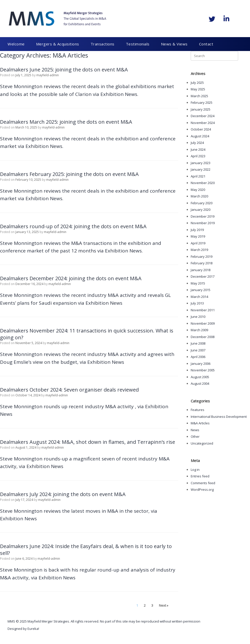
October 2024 (201, 129)
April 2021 (198, 176)
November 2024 (203, 123)
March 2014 (199, 297)
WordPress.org (202, 490)
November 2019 (203, 223)
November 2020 (203, 183)
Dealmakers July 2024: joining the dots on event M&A (63, 494)
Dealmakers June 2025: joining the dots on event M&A (64, 70)
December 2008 (203, 337)
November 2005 (203, 370)
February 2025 (202, 102)
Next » (164, 605)
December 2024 (203, 116)
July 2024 (197, 143)
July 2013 (197, 303)
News (195, 430)
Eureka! (33, 629)
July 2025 (197, 83)
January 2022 (201, 169)
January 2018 (201, 270)
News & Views (174, 44)
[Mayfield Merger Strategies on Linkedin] (226, 19)
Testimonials (138, 44)
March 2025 (199, 96)
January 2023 (201, 163)
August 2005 (200, 377)
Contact (206, 44)
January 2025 (201, 109)
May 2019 (198, 236)
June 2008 (198, 343)
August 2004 (200, 383)
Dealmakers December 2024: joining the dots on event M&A (71, 278)
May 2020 (198, 190)
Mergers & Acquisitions (58, 44)
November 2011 (203, 310)
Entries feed (200, 476)
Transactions (103, 44)
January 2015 (201, 290)
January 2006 (201, 364)
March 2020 (199, 196)
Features (198, 410)
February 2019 (202, 256)
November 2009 (203, 323)
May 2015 (198, 283)
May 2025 (198, 89)
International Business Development (219, 417)
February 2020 (202, 203)
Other (195, 436)
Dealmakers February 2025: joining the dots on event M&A (69, 174)
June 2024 (198, 149)
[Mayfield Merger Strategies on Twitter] (212, 19)
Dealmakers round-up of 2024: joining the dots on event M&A (73, 226)
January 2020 (201, 210)
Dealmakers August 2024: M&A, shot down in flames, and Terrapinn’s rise (88, 442)
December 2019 (203, 216)
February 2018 (202, 263)
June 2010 (198, 317)
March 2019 (199, 250)
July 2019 (197, 230)
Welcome (16, 44)
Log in (195, 470)
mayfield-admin (48, 75)
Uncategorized (202, 443)
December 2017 (203, 276)
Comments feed (203, 483)
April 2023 (198, 156)
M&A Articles (200, 423)
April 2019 (198, 243)
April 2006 (198, 357)
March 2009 (199, 330)
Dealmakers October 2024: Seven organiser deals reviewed (69, 390)
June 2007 (198, 350)
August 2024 (200, 136)
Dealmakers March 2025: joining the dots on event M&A (66, 122)
